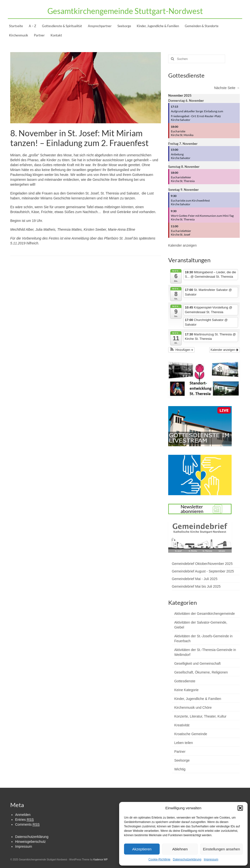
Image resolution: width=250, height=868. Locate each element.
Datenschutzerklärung (187, 859)
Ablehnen (180, 849)
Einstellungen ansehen (221, 849)
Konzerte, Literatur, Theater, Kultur (200, 716)
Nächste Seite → (227, 88)
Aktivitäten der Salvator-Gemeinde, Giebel (201, 625)
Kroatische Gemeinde (191, 734)
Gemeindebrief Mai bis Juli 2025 (196, 586)
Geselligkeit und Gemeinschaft (198, 663)
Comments (27, 825)
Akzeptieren (142, 849)
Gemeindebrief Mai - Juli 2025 (195, 579)
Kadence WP (100, 860)
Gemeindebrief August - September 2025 (203, 571)
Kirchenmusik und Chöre (193, 708)
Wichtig (180, 769)
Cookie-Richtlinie (159, 859)
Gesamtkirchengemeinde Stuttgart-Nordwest (125, 11)
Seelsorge (182, 760)
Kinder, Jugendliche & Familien (198, 699)
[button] (240, 808)
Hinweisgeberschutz (30, 842)
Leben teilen (184, 743)
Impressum (211, 859)
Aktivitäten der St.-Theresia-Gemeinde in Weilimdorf (205, 652)
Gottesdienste (185, 681)
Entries (24, 820)
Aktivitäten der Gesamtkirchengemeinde (205, 614)
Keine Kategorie (187, 690)
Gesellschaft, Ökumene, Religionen (201, 672)
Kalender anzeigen (182, 245)
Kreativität (182, 725)
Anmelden (23, 815)
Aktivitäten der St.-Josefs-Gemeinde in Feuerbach (203, 639)
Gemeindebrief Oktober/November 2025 (202, 564)
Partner (180, 752)
